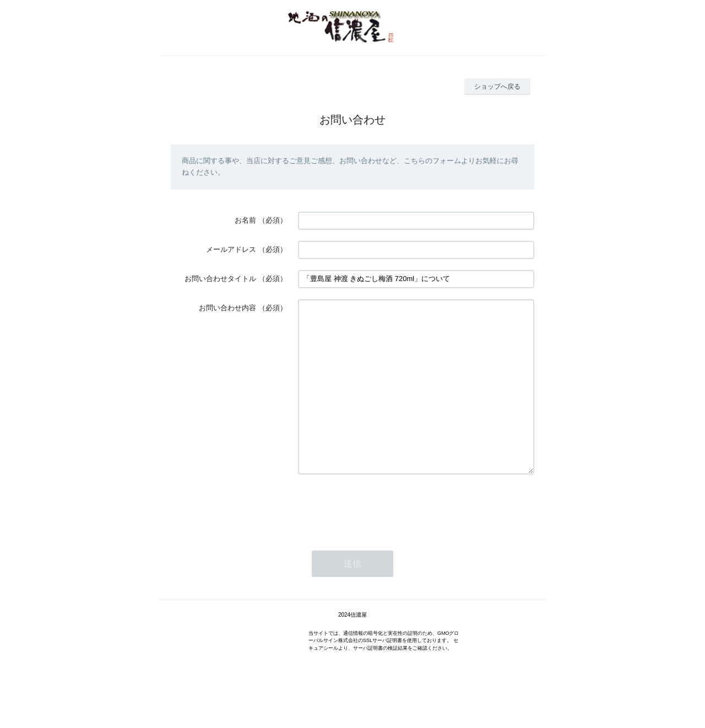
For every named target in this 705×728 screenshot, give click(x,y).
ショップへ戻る (497, 87)
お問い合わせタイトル (220, 279)
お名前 (245, 220)
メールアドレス (231, 249)
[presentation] (382, 540)
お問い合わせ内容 (227, 308)
